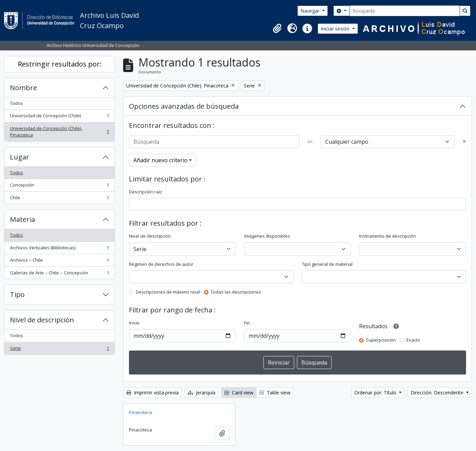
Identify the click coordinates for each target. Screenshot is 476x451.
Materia (22, 219)
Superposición (381, 340)
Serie (59, 350)
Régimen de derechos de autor (161, 264)
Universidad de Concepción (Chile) (59, 117)
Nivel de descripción (42, 320)
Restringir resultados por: (60, 64)
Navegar (311, 11)
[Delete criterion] (464, 142)
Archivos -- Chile (59, 262)
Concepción (59, 186)
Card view (239, 393)
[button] (277, 28)
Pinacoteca (140, 412)
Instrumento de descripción (388, 236)
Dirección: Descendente (438, 393)
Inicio (134, 323)
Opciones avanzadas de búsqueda (184, 106)
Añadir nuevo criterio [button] (160, 160)
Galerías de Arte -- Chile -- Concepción (59, 274)
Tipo (17, 294)
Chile (59, 199)
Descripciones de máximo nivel (168, 292)
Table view (275, 393)
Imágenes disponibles (267, 236)
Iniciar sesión (336, 29)
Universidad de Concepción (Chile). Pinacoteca (59, 132)
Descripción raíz (146, 192)
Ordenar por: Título (376, 393)
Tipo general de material (327, 264)
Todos (16, 103)
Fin (247, 323)
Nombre (23, 88)
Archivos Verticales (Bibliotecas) (59, 249)
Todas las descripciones (236, 292)
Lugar (20, 157)
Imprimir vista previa (152, 393)
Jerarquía (201, 393)
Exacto (413, 340)
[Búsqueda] (405, 11)
